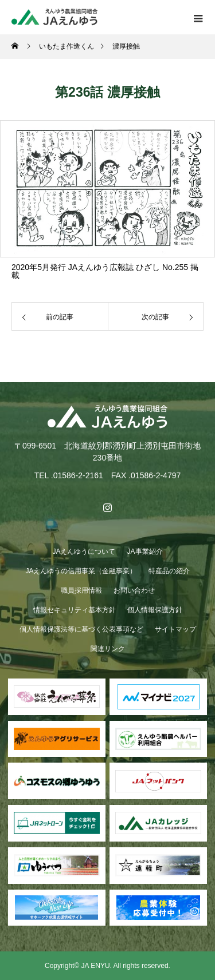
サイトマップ (175, 629)
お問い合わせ (134, 590)
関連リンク (108, 649)
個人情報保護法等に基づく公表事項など (81, 629)
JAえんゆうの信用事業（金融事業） (81, 571)
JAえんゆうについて (84, 552)
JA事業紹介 (145, 552)
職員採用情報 (81, 590)
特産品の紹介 (169, 571)
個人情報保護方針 (155, 610)
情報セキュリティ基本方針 (75, 610)
